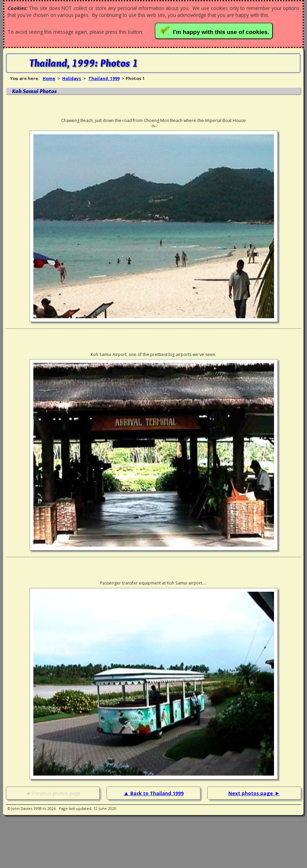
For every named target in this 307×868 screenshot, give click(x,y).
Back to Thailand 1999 (157, 793)
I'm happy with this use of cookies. (215, 30)
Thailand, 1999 (104, 79)
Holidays (72, 79)
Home (49, 79)
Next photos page (251, 793)
